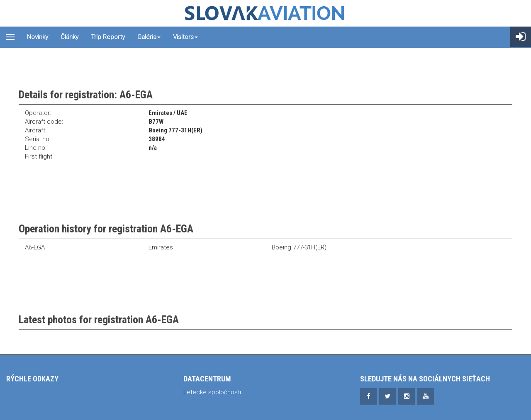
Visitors (185, 37)
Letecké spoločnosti (212, 392)
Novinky (38, 37)
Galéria (149, 37)
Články (69, 37)
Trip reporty (108, 37)
